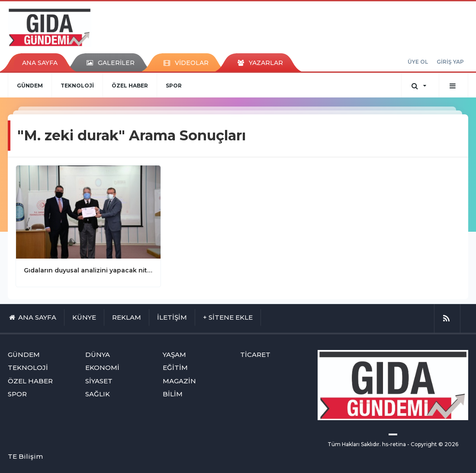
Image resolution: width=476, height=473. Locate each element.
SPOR (174, 86)
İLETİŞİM (172, 317)
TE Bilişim (25, 456)
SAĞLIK (98, 394)
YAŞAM (174, 355)
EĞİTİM (175, 368)
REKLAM (127, 317)
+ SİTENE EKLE (228, 317)
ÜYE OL (418, 62)
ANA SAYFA (40, 63)
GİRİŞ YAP (450, 62)
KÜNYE (84, 317)
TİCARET (255, 355)
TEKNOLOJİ (77, 86)
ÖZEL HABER (130, 86)
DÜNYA (98, 355)
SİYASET (99, 381)
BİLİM (173, 394)
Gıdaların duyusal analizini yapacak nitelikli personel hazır (88, 270)
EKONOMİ (102, 368)
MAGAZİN (179, 381)
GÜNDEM (30, 86)
